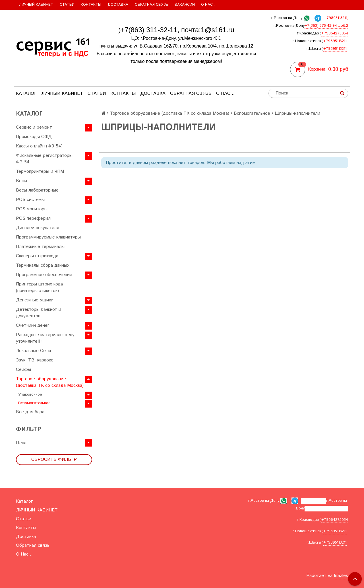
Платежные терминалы (40, 247)
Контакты (91, 5)
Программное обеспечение (44, 275)
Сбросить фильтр (54, 459)
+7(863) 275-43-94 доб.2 (326, 26)
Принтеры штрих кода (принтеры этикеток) (39, 287)
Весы (21, 181)
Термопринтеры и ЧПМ (40, 171)
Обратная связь (152, 5)
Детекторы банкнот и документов (39, 313)
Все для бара (30, 412)
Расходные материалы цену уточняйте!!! (45, 338)
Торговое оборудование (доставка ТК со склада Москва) (50, 382)
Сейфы (23, 370)
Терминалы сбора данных (43, 265)
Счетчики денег (33, 325)
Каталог (26, 93)
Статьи (67, 5)
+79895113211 (335, 41)
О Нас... (208, 5)
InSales (341, 576)
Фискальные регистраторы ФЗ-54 (44, 159)
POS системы (30, 200)
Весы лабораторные (37, 190)
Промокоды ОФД (34, 137)
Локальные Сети (33, 351)
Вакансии (185, 5)
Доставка (118, 5)
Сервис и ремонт (34, 127)
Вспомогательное (34, 403)
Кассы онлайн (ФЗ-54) (39, 146)
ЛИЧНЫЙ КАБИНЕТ (36, 5)
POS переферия (33, 218)
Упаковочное (30, 394)
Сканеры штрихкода (37, 256)
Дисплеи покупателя (38, 228)
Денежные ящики (35, 300)
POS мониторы (32, 209)
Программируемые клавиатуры (48, 237)
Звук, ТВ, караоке (35, 360)
